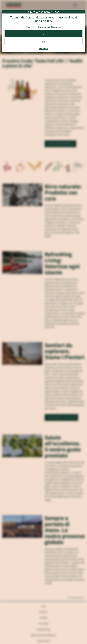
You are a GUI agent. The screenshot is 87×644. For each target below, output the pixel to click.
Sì (43, 34)
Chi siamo (43, 49)
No (43, 42)
